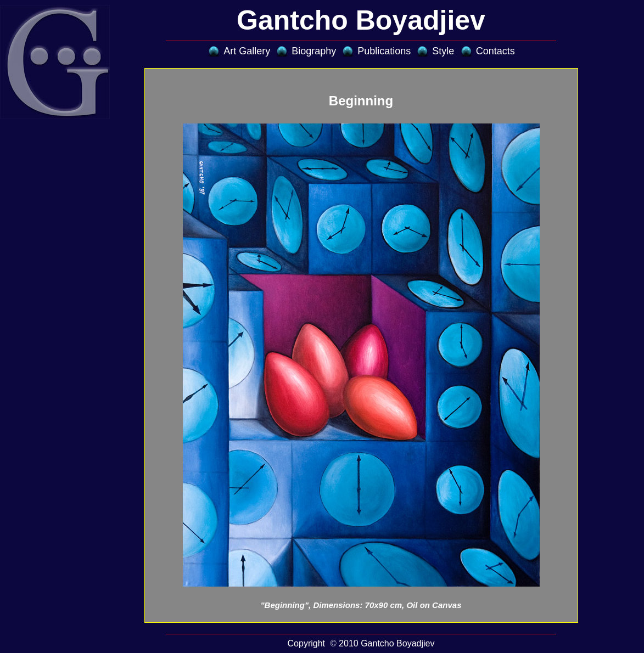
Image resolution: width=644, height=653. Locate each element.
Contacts (495, 51)
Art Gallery (247, 51)
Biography (314, 51)
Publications (384, 51)
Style (443, 51)
